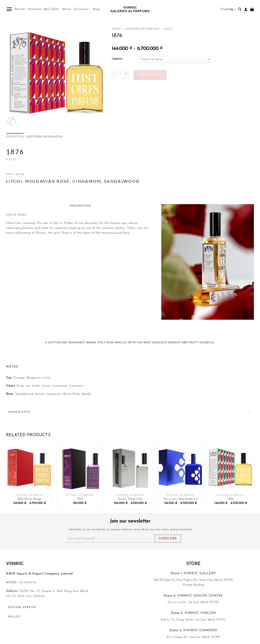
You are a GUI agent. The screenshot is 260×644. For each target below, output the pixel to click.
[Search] (240, 9)
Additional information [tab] (44, 137)
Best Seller (52, 9)
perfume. (124, 233)
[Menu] (9, 9)
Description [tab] (15, 137)
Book (96, 9)
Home (116, 29)
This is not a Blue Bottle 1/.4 (180, 499)
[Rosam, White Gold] (130, 469)
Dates (168, 29)
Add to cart (150, 75)
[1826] (231, 469)
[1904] (80, 469)
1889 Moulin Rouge (29, 499)
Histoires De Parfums (142, 29)
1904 (80, 499)
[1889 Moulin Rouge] (29, 469)
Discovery (82, 9)
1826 (231, 499)
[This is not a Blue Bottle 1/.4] (180, 469)
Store (193, 564)
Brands (20, 9)
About (67, 9)
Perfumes (34, 9)
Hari (18, 223)
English (228, 9)
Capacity (117, 59)
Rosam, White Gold (130, 499)
